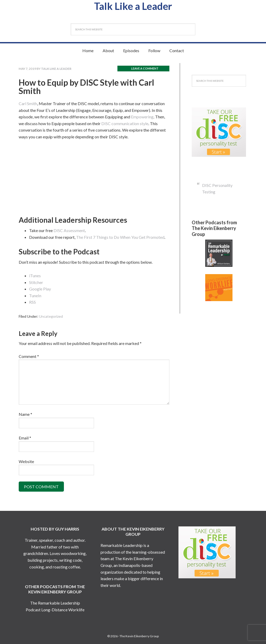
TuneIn (35, 296)
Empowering (142, 117)
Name (25, 414)
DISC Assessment (69, 230)
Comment (29, 356)
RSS (32, 302)
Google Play (40, 289)
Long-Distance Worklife (63, 610)
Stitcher (36, 282)
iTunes (35, 276)
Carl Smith (28, 103)
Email (25, 438)
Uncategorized (51, 316)
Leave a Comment (145, 68)
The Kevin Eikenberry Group (139, 636)
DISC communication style (125, 123)
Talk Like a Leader (133, 6)
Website (26, 461)
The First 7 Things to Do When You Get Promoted (120, 237)
